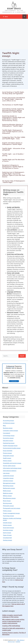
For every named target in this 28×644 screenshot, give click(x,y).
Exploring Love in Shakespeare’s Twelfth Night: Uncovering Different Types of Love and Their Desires (14, 175)
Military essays (7, 496)
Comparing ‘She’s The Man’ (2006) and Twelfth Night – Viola (14, 138)
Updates (18, 642)
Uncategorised (7, 538)
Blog (4, 426)
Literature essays (8, 481)
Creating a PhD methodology (11, 626)
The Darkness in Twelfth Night (13, 105)
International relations (10, 471)
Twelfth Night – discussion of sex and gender (14, 149)
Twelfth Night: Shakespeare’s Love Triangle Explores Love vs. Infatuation (13, 132)
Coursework (7, 433)
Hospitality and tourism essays (12, 463)
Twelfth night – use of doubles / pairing (13, 155)
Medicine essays (8, 493)
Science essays (7, 525)
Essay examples (8, 451)
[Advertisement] (14, 33)
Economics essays (8, 438)
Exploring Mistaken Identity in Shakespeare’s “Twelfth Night (13, 125)
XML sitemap (20, 640)
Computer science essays (10, 431)
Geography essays (8, 456)
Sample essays (7, 523)
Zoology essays (8, 540)
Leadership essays (8, 476)
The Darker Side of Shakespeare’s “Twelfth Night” (14, 182)
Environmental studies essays (12, 448)
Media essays (7, 491)
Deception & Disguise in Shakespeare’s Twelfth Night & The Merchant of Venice (13, 167)
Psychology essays (8, 516)
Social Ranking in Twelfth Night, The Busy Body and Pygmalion (13, 93)
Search (22, 356)
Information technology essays (12, 468)
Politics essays (7, 511)
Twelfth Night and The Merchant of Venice (13, 160)
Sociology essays (8, 530)
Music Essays (7, 501)
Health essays (7, 458)
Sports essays (7, 533)
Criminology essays (9, 436)
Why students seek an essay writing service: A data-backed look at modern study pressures (13, 621)
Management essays (9, 483)
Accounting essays (8, 420)
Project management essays (11, 513)
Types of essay (7, 535)
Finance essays (7, 453)
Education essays (8, 441)
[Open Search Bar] (24, 17)
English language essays (10, 446)
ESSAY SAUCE (14, 8)
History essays (7, 461)
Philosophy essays (8, 506)
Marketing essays (8, 486)
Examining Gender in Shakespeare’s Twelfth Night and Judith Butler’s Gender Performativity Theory (14, 118)
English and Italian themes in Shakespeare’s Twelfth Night (12, 144)
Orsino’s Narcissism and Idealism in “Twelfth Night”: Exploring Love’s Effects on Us (14, 99)
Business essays (8, 428)
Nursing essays (8, 503)
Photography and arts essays (12, 508)
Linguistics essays (8, 478)
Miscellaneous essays (9, 498)
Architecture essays (9, 423)
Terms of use (11, 642)
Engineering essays (9, 443)
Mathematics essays (9, 488)
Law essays (6, 473)
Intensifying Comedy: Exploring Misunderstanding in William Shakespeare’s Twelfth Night (13, 110)
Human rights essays (9, 466)
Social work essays (8, 528)
